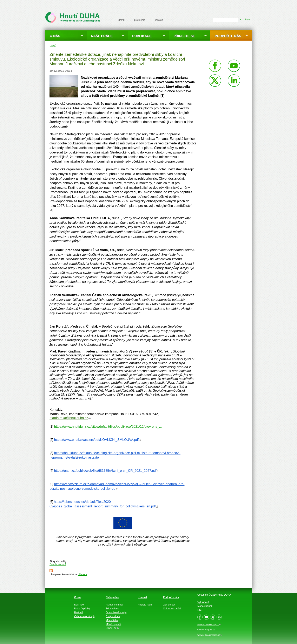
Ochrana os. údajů (84, 616)
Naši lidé (79, 605)
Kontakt (142, 597)
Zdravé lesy (112, 609)
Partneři (79, 612)
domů (121, 20)
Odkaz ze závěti (172, 609)
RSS (200, 610)
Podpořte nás (228, 36)
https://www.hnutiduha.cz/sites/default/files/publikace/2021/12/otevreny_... (108, 427)
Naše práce (102, 36)
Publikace (142, 36)
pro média (140, 20)
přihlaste (82, 574)
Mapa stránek (205, 606)
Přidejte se (184, 36)
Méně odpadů (113, 624)
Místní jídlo (112, 620)
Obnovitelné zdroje (116, 612)
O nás (55, 36)
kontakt (159, 20)
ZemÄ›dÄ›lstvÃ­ (58, 564)
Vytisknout (203, 602)
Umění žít (112, 628)
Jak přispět (169, 605)
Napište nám (145, 605)
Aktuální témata (114, 605)
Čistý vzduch (113, 616)
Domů (53, 46)
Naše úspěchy (82, 609)
